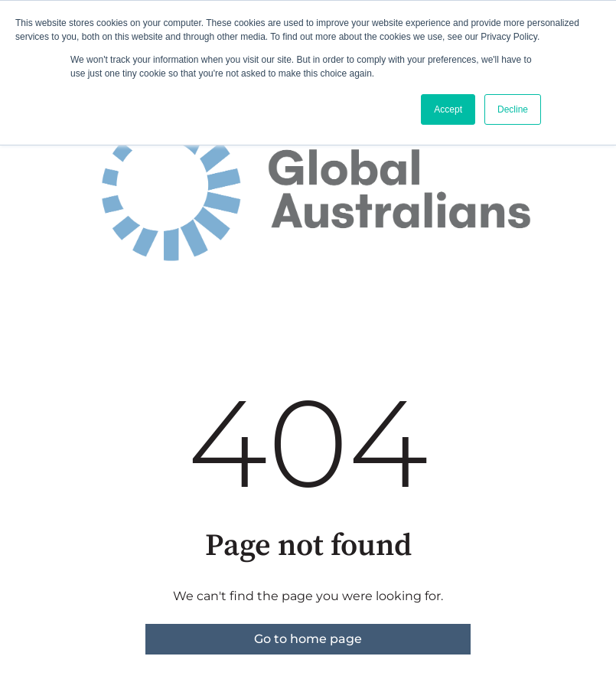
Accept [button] (448, 109)
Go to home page (308, 639)
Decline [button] (513, 109)
